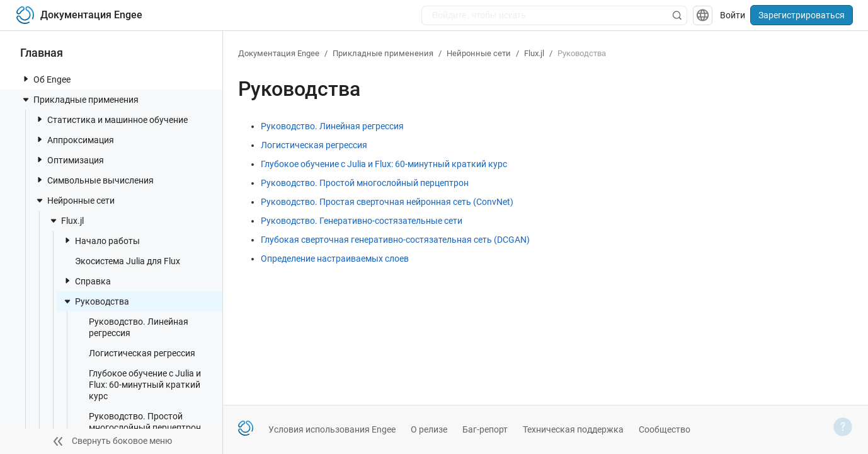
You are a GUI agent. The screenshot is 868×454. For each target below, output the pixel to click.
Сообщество (665, 429)
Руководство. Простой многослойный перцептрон (139, 422)
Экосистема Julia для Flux (121, 261)
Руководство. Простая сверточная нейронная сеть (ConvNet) (387, 202)
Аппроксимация (74, 140)
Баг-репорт (485, 429)
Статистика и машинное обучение (111, 119)
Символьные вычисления (94, 180)
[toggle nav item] (26, 79)
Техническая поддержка (573, 429)
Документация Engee (279, 53)
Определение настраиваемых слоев (335, 259)
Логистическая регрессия (136, 353)
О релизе (429, 429)
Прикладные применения (80, 100)
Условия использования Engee (332, 429)
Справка (87, 281)
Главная (42, 53)
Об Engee (46, 79)
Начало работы (101, 241)
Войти (733, 15)
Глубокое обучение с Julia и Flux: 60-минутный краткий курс (139, 385)
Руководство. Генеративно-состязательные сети (362, 221)
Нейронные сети (75, 201)
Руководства (96, 301)
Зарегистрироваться (802, 15)
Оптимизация (69, 160)
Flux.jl (66, 221)
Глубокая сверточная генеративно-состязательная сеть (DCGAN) (395, 240)
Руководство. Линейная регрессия (132, 327)
